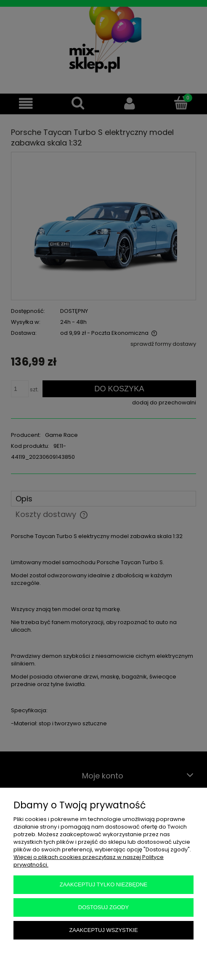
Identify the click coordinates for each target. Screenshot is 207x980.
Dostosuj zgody (103, 907)
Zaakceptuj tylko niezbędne (104, 884)
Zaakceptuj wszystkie (103, 930)
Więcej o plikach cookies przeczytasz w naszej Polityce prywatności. (89, 861)
